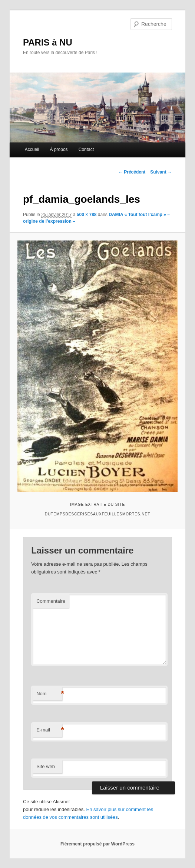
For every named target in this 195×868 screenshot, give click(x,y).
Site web (46, 766)
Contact (86, 149)
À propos (59, 149)
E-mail (49, 730)
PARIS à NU (48, 42)
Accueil (32, 149)
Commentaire (51, 601)
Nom (49, 694)
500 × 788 (87, 215)
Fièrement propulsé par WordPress (97, 844)
